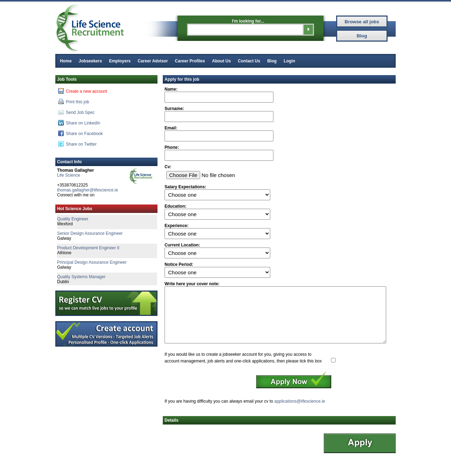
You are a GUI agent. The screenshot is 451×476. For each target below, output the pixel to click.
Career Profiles (190, 61)
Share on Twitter (77, 144)
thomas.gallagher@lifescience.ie (88, 190)
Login (289, 61)
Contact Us (249, 61)
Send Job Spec (76, 112)
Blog (272, 61)
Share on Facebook (81, 133)
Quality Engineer (73, 219)
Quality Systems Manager (81, 277)
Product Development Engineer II (88, 248)
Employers (120, 61)
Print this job (74, 102)
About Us (221, 61)
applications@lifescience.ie (299, 412)
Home (66, 61)
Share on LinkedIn (79, 123)
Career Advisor (153, 61)
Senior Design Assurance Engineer (90, 233)
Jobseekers (90, 61)
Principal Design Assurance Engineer (92, 262)
